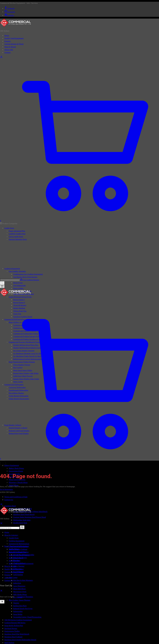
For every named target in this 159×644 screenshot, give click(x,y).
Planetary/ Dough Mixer (18, 482)
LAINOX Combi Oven (17, 234)
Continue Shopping (25, 597)
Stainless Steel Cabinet (13, 637)
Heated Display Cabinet (18, 549)
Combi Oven (14, 538)
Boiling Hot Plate (20, 606)
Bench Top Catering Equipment (21, 563)
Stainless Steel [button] (10, 506)
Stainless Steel (15, 561)
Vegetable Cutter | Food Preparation (27, 617)
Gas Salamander (20, 285)
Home (7, 36)
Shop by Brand (10, 47)
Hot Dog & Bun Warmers (23, 580)
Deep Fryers (18, 283)
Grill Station (18, 575)
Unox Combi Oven (16, 237)
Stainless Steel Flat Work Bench (17, 634)
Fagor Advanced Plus (17, 231)
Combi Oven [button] (9, 228)
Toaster (16, 603)
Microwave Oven (20, 592)
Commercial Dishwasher (18, 546)
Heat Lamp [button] (13, 577)
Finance (8, 41)
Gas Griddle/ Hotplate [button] (17, 271)
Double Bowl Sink (20, 523)
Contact (8, 52)
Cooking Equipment (17, 541)
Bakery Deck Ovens (16, 468)
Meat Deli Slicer (19, 589)
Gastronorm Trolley (12, 631)
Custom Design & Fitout (14, 44)
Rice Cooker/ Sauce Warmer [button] (20, 600)
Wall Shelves (9, 643)
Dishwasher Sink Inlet (22, 520)
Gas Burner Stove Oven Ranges (25, 277)
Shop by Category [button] (11, 535)
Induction (17, 583)
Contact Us (9, 500)
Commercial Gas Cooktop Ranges (26, 280)
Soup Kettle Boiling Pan (14, 626)
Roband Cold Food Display (19, 555)
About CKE (9, 50)
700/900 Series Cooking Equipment (18, 620)
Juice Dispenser (19, 586)
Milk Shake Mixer (20, 594)
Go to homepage (6, 489)
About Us (8, 578)
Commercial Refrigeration (19, 544)
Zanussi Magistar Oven (18, 239)
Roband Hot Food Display (19, 552)
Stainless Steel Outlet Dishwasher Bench (20, 640)
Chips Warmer (19, 566)
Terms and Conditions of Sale (16, 497)
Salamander (18, 611)
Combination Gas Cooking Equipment (28, 274)
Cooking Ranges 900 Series (15, 623)
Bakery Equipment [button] (12, 465)
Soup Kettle (18, 614)
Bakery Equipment (16, 558)
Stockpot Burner (11, 628)
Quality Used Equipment (14, 38)
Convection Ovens (16, 471)
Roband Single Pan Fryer (23, 608)
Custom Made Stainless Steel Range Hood (30, 517)
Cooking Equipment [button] (12, 269)
